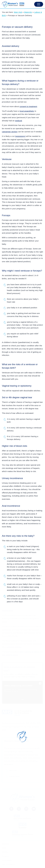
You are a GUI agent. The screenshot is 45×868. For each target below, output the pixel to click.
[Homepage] (13, 4)
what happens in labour (29, 652)
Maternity (28, 12)
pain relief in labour (10, 655)
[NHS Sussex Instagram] (26, 809)
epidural (19, 121)
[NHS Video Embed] (22, 692)
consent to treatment (28, 106)
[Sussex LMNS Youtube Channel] (34, 809)
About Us (13, 770)
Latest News (14, 776)
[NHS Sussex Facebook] (11, 809)
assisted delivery (14, 647)
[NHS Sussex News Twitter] (19, 809)
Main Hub (18, 12)
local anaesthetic (27, 111)
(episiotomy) (20, 136)
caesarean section (10, 132)
